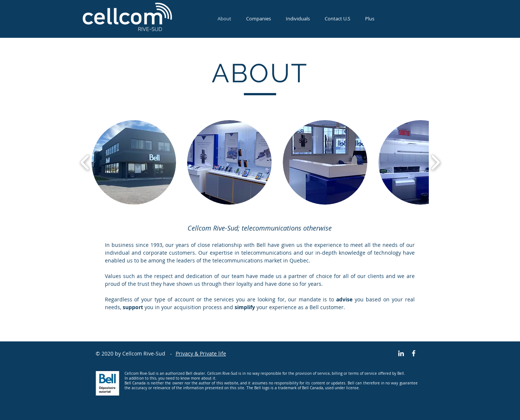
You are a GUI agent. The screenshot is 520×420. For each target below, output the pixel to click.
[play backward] (85, 163)
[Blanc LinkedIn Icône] (401, 353)
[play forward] (435, 163)
